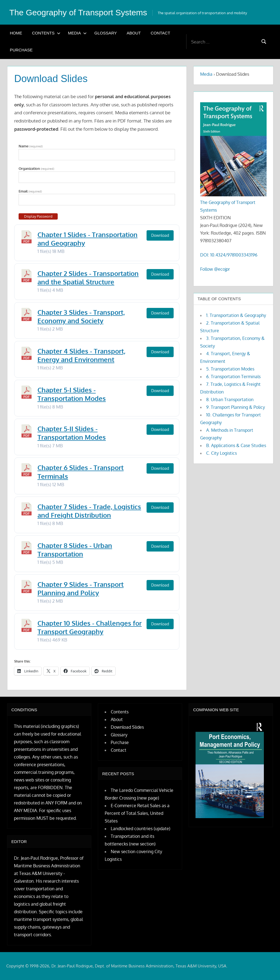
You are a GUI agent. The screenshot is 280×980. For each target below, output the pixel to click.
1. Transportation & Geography (236, 315)
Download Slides (127, 727)
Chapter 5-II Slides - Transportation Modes (72, 433)
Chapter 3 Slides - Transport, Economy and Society (81, 316)
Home (16, 33)
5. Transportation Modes (230, 369)
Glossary (106, 33)
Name (31, 146)
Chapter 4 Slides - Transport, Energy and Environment (81, 355)
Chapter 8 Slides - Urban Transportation (75, 550)
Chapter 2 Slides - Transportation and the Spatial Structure (88, 278)
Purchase (21, 50)
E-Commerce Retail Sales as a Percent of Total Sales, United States (137, 813)
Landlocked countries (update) (141, 829)
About (134, 33)
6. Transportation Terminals (233, 377)
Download (160, 235)
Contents (46, 33)
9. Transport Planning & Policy (236, 407)
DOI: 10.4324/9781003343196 (229, 255)
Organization (36, 169)
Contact (160, 33)
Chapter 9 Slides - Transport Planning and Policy (81, 588)
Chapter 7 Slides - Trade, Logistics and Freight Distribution (89, 511)
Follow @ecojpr (215, 269)
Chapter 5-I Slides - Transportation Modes (72, 394)
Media (78, 33)
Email (30, 191)
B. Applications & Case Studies (236, 445)
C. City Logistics (221, 453)
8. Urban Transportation (230, 399)
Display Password (38, 216)
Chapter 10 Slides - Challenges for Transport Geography (90, 627)
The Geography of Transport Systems (82, 12)
